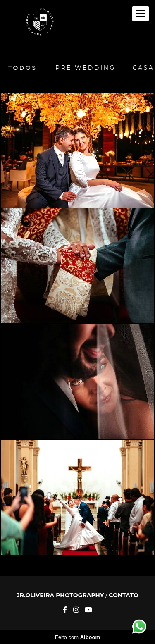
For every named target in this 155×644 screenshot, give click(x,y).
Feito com (77, 637)
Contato (124, 595)
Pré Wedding (86, 68)
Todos (23, 68)
